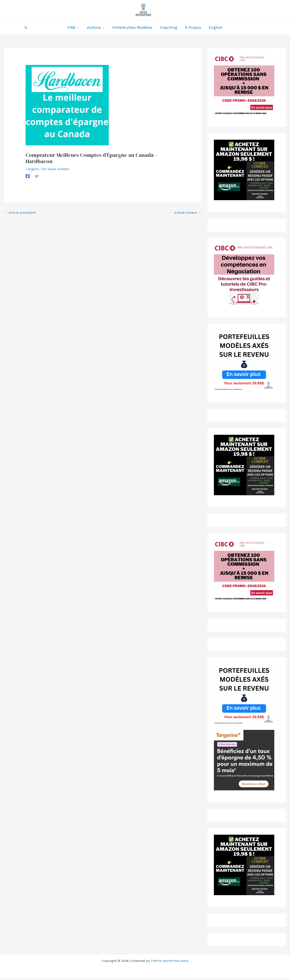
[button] (26, 28)
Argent (33, 169)
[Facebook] (28, 176)
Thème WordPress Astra (169, 961)
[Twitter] (37, 176)
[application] (77, 28)
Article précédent (20, 213)
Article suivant (188, 213)
